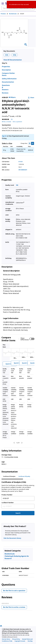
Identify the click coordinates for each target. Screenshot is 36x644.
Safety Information (9, 79)
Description (6, 70)
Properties (6, 67)
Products (3, 14)
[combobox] (18, 498)
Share (31, 97)
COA (7, 55)
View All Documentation (13, 60)
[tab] (5, 14)
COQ (15, 55)
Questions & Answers (6, 87)
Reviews (5, 93)
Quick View (10, 364)
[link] (6, 639)
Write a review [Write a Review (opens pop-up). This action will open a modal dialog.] (7, 122)
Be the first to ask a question (14, 591)
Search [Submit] (18, 513)
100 (17, 185)
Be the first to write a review (15, 608)
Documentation (8, 82)
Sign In (4, 136)
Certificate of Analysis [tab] (9, 476)
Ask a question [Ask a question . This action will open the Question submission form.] (17, 122)
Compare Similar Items (8, 74)
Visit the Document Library (12, 538)
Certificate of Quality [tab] (24, 476)
